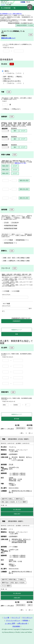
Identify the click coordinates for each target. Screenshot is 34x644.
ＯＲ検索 (6, 291)
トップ (3, 5)
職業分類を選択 (24, 181)
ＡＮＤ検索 (15, 291)
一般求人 (6, 71)
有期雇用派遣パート (22, 240)
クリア (23, 131)
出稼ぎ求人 (6, 79)
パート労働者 (8, 240)
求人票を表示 (17, 510)
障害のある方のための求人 (11, 81)
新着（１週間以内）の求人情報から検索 (16, 261)
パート (19, 73)
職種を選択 (5, 166)
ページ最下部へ (30, 7)
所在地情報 (16, 626)
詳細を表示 (17, 514)
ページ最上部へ (30, 638)
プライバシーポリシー (13, 621)
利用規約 (25, 621)
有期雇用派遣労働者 (10, 226)
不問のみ (6, 109)
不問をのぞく (16, 109)
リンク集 (6, 618)
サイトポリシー (27, 618)
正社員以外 (14, 223)
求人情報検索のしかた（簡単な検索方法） (11, 14)
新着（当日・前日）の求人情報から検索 (16, 258)
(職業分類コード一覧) (20, 163)
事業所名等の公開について (8, 38)
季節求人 (19, 77)
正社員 (6, 223)
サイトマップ (16, 618)
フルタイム (10, 73)
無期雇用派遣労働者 (10, 229)
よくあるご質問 (10, 624)
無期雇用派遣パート (10, 243)
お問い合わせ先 (22, 624)
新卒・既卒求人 (8, 77)
